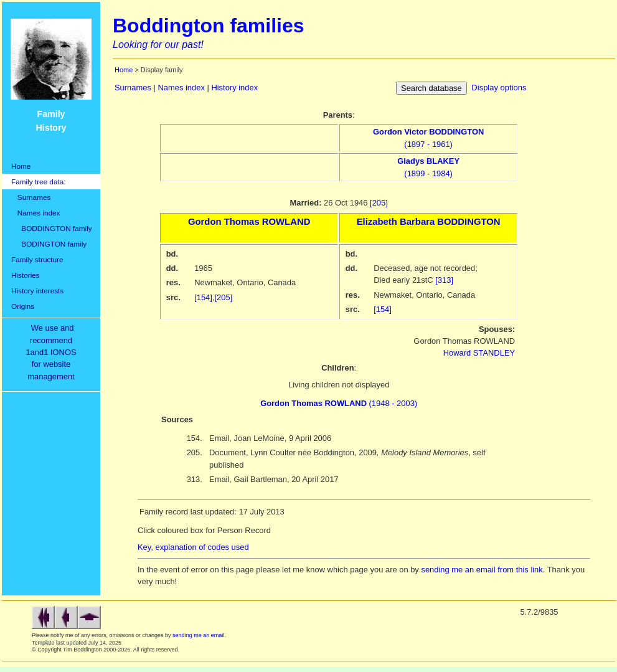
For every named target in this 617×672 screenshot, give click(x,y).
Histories (26, 275)
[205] (379, 203)
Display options (499, 88)
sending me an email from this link (482, 570)
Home (21, 166)
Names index (35, 213)
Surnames (31, 197)
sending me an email (198, 635)
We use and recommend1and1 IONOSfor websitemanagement (53, 352)
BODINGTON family (49, 244)
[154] (203, 297)
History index (234, 88)
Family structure (37, 259)
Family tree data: (39, 182)
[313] (444, 280)
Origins (23, 306)
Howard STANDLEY (479, 353)
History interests (37, 291)
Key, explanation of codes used (193, 547)
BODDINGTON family (52, 228)
